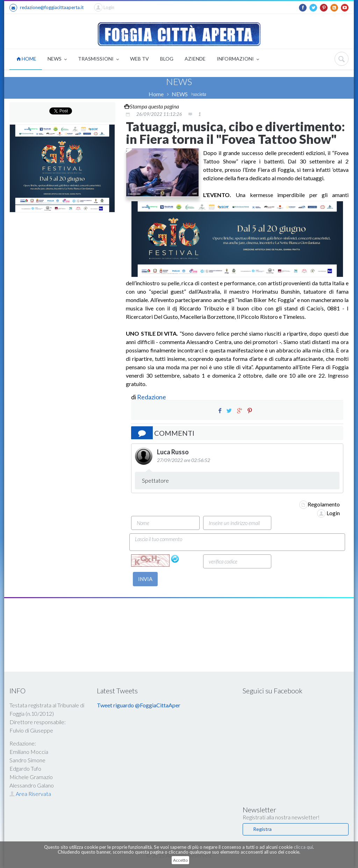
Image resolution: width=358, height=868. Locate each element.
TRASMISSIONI (98, 59)
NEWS (57, 59)
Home (156, 94)
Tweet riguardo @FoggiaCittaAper (139, 705)
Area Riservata (30, 794)
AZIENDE (195, 59)
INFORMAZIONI (238, 59)
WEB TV (139, 59)
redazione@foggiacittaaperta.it (46, 8)
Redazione (152, 397)
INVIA (145, 579)
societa (200, 94)
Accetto (180, 860)
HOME (26, 59)
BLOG (167, 59)
